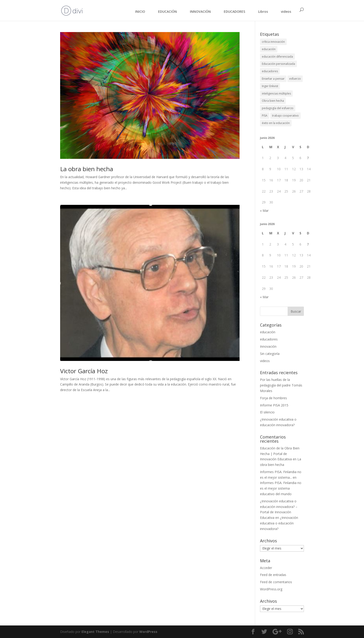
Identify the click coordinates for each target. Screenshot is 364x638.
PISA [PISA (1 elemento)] (265, 116)
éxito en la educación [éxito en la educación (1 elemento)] (276, 123)
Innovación (268, 346)
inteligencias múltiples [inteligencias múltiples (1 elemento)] (276, 93)
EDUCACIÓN (167, 11)
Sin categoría (270, 354)
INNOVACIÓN (200, 11)
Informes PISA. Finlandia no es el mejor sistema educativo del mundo (281, 488)
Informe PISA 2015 (274, 405)
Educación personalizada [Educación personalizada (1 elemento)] (278, 64)
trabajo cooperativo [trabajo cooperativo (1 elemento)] (285, 116)
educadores (269, 339)
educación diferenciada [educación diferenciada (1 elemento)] (277, 57)
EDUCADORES (234, 11)
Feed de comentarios (276, 582)
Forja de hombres (273, 398)
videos (286, 11)
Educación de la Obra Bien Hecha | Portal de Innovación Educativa (280, 454)
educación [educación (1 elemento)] (269, 49)
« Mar (264, 211)
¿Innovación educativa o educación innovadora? (279, 523)
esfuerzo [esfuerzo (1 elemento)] (295, 79)
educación (268, 332)
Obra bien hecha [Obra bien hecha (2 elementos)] (273, 101)
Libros (263, 11)
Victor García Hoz (84, 371)
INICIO (140, 11)
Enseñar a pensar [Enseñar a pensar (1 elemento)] (273, 79)
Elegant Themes (95, 632)
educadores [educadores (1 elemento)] (270, 71)
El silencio (267, 412)
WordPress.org (271, 589)
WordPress (148, 632)
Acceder (266, 568)
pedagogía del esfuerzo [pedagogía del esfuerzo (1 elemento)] (278, 108)
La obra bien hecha (87, 169)
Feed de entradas (273, 575)
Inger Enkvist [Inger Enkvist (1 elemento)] (270, 86)
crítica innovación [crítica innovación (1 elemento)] (273, 42)
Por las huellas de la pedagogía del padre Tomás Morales (281, 385)
